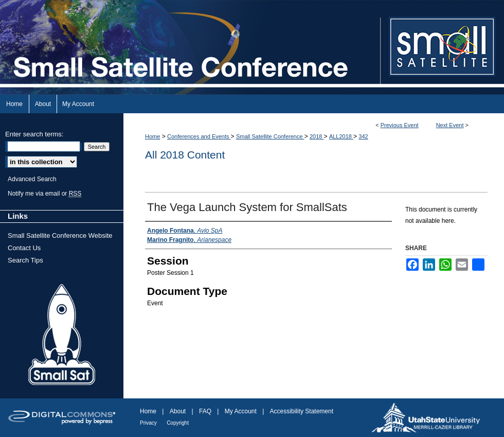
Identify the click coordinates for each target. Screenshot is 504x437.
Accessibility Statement (302, 411)
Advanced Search (32, 179)
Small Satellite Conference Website (60, 235)
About (178, 411)
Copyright (178, 423)
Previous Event (400, 125)
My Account (241, 411)
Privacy (148, 423)
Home (152, 136)
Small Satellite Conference (270, 136)
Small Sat (62, 335)
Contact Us (24, 248)
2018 (317, 136)
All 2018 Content (185, 155)
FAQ (205, 411)
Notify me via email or (44, 194)
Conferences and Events (199, 136)
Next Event (450, 125)
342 (363, 136)
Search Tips (25, 260)
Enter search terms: (34, 134)
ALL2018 (341, 136)
